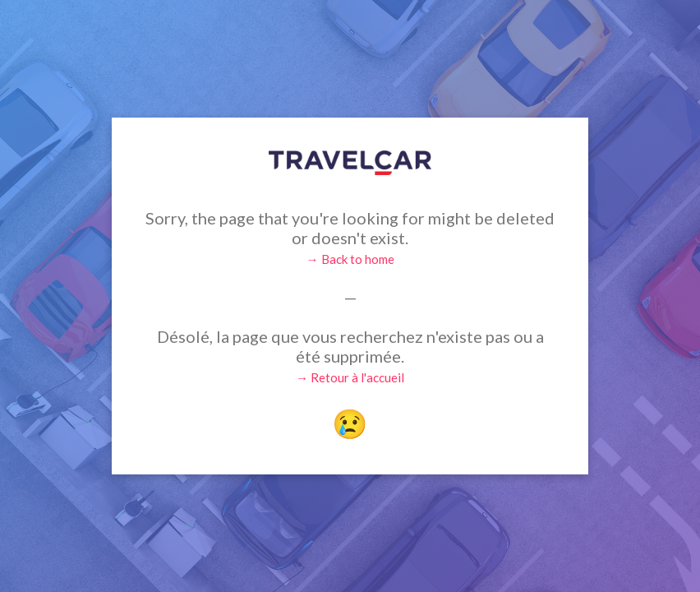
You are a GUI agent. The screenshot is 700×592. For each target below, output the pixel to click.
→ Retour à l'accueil (350, 377)
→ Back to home (350, 259)
